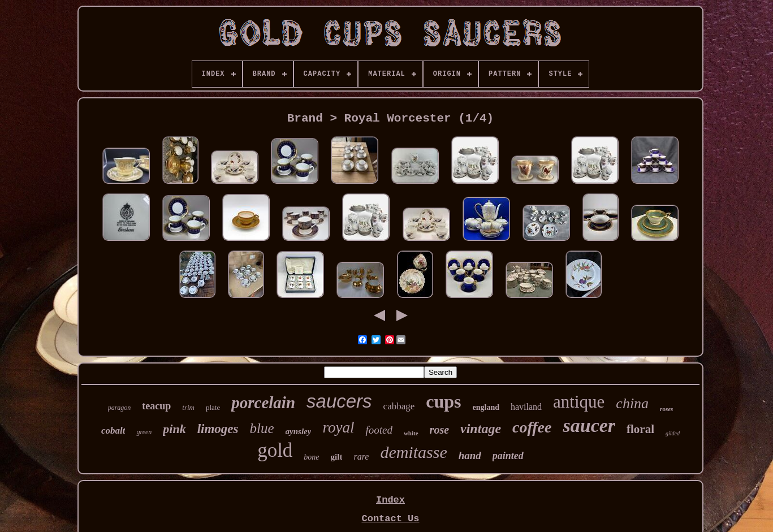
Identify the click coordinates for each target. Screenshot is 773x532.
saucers (339, 401)
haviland (526, 407)
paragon (120, 408)
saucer (589, 425)
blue (262, 428)
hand (470, 455)
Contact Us (390, 519)
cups (443, 401)
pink (174, 429)
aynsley (299, 431)
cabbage (399, 406)
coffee (532, 427)
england (486, 407)
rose (439, 430)
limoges (218, 429)
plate (213, 407)
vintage (481, 429)
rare (361, 457)
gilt (337, 457)
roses (666, 409)
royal (338, 427)
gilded (673, 433)
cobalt (113, 431)
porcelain (263, 403)
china (632, 403)
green (144, 432)
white (411, 433)
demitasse (413, 452)
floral (640, 429)
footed (379, 430)
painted (508, 456)
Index (390, 500)
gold (275, 450)
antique (579, 402)
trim (188, 407)
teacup (156, 406)
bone (311, 457)
